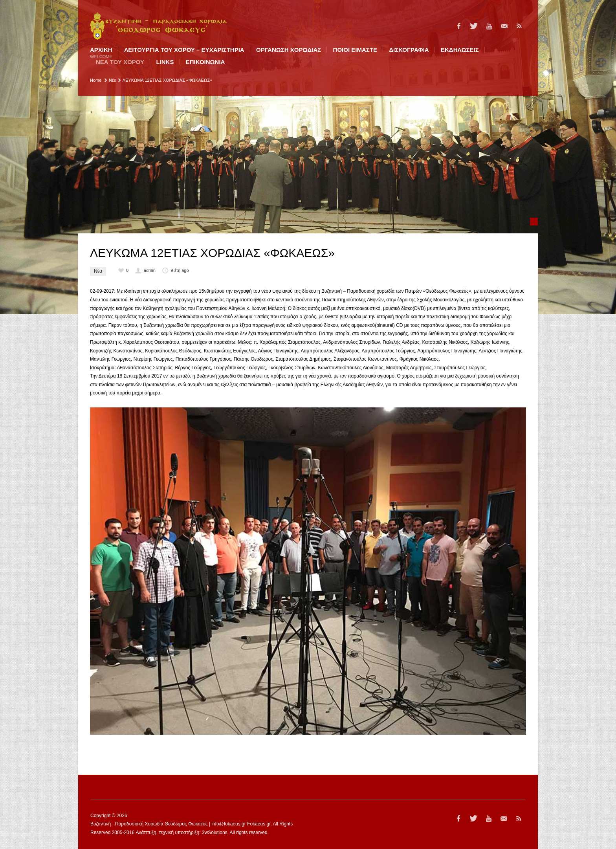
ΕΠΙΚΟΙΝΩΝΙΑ (205, 62)
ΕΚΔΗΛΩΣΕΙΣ (460, 50)
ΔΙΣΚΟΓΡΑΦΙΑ (409, 50)
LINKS (165, 62)
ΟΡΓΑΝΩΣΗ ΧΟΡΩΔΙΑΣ (289, 50)
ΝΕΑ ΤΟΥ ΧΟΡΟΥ (120, 62)
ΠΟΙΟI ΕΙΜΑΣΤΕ (355, 50)
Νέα (113, 80)
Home (96, 80)
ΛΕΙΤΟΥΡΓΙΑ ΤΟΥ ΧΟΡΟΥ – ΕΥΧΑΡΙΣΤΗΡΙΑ (184, 50)
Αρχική (101, 53)
